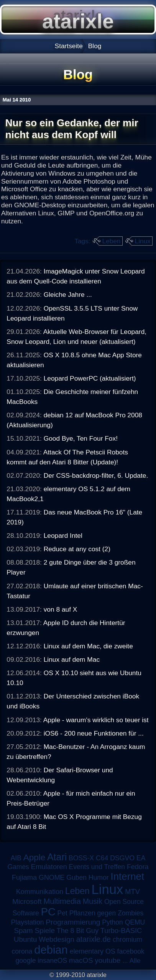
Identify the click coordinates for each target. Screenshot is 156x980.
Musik (93, 901)
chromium (127, 939)
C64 (102, 858)
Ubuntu (25, 939)
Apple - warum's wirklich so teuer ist (96, 720)
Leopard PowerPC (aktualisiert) (90, 378)
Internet (128, 876)
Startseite (69, 46)
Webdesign (57, 939)
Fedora (138, 867)
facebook (131, 951)
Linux (143, 241)
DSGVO (122, 858)
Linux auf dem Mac (72, 659)
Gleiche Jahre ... (68, 295)
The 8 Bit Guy (78, 931)
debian (51, 950)
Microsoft (27, 901)
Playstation (28, 922)
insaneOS (52, 960)
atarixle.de (94, 939)
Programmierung (73, 922)
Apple (34, 857)
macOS (81, 960)
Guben (76, 877)
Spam (24, 930)
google (25, 960)
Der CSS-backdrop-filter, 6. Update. (96, 475)
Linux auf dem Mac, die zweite (88, 646)
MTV (132, 891)
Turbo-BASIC (121, 930)
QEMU (135, 922)
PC (48, 912)
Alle (135, 960)
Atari (57, 857)
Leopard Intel (63, 536)
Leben (112, 241)
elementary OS (93, 951)
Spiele (45, 930)
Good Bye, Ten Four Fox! (81, 438)
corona (22, 951)
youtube (108, 960)
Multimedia (62, 901)
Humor (99, 877)
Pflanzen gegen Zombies (107, 913)
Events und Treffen (97, 867)
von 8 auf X (61, 609)
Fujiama (24, 877)
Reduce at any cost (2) (77, 549)
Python (112, 922)
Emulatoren (49, 867)
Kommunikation (40, 892)
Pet (62, 913)
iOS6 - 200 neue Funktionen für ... (94, 733)
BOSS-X (81, 858)
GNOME (52, 877)
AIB (16, 858)
